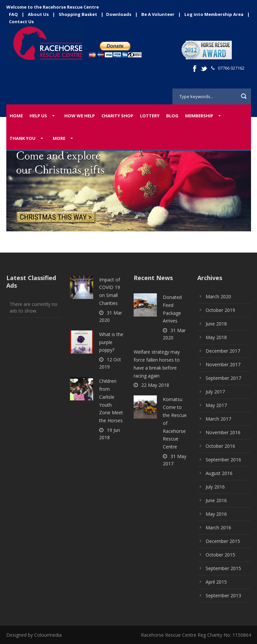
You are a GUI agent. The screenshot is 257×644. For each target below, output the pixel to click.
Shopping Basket (78, 14)
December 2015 (223, 541)
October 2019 (220, 310)
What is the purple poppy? (111, 342)
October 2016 (220, 446)
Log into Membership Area (214, 14)
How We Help (80, 116)
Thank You (23, 138)
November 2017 (223, 364)
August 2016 (219, 473)
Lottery (150, 116)
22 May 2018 (155, 385)
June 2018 (216, 324)
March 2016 (218, 527)
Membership (199, 116)
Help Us (38, 116)
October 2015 (220, 555)
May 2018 (216, 337)
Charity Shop (117, 116)
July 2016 (215, 487)
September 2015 (223, 568)
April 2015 (216, 582)
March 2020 (218, 296)
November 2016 (223, 432)
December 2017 (223, 351)
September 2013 (223, 595)
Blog (172, 116)
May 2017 (216, 405)
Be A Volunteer (158, 14)
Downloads (119, 14)
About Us (38, 14)
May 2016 (216, 514)
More (59, 138)
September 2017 (223, 378)
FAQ (13, 14)
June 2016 (216, 500)
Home (16, 116)
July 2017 (215, 392)
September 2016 (223, 460)
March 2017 (218, 419)
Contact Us (21, 22)
